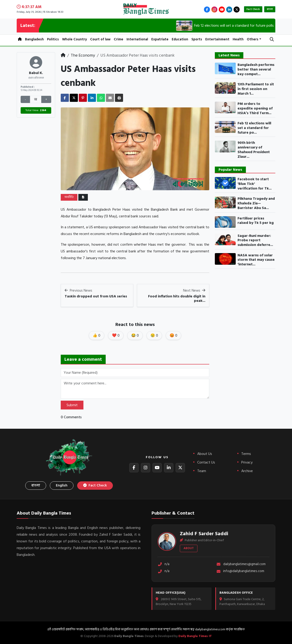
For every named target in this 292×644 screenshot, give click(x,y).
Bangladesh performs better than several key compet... (256, 69)
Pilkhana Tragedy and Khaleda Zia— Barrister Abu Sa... (256, 203)
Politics (53, 39)
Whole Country (75, 39)
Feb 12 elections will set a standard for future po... (254, 128)
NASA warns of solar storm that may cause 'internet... (256, 260)
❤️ (116, 335)
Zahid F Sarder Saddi (204, 534)
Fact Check (253, 9)
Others (253, 39)
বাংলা (270, 9)
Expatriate (160, 39)
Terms (246, 454)
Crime (119, 39)
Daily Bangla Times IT (195, 636)
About (189, 548)
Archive (247, 471)
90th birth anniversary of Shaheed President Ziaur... (254, 150)
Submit (72, 405)
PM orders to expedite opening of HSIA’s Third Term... (255, 108)
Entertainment (217, 39)
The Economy (83, 55)
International (137, 39)
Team (202, 471)
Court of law (100, 39)
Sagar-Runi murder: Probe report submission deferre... (255, 240)
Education (180, 39)
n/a (163, 564)
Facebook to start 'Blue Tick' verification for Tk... (255, 184)
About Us (205, 454)
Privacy (247, 462)
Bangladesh (34, 39)
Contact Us (206, 462)
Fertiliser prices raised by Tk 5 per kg (256, 221)
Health (238, 39)
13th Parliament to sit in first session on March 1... (256, 89)
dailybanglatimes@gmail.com (241, 564)
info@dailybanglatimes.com (240, 571)
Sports (197, 39)
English (62, 485)
